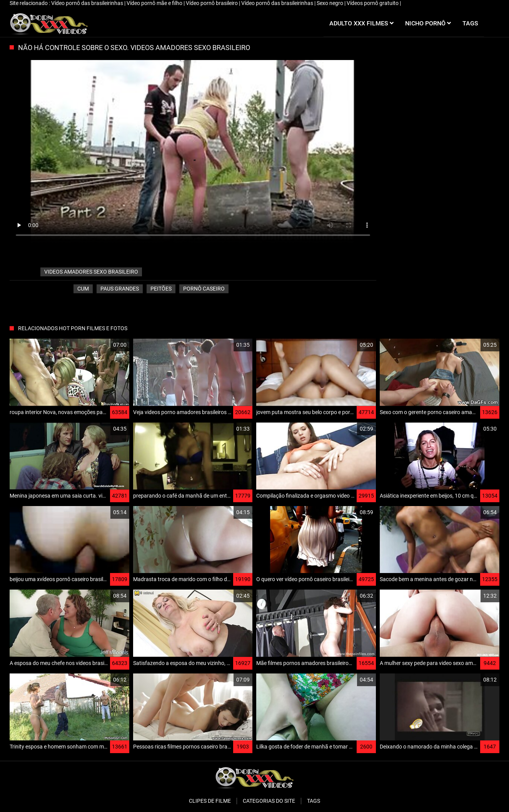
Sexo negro (330, 3)
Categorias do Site (269, 801)
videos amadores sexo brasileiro (91, 272)
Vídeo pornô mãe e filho (155, 3)
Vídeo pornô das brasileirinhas (88, 3)
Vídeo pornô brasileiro (212, 3)
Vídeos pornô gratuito (373, 3)
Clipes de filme (210, 801)
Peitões (161, 289)
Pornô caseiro (204, 289)
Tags (314, 801)
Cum (83, 289)
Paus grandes (120, 289)
